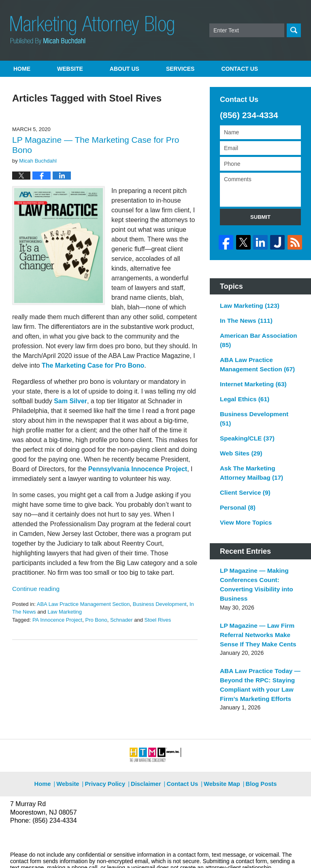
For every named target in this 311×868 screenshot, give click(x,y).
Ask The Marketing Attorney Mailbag (257, 451)
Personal (236, 484)
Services (180, 69)
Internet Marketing (250, 376)
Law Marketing (65, 612)
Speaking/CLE (245, 419)
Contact (240, 69)
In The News (244, 317)
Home (22, 69)
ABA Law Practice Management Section (83, 604)
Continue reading (34, 589)
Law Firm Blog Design (262, 851)
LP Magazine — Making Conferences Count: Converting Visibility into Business (253, 558)
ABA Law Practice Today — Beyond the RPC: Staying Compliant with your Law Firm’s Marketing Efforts (257, 652)
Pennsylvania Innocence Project (138, 469)
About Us (125, 69)
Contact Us (182, 746)
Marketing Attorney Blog (92, 30)
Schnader (121, 620)
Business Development (160, 604)
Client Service (243, 470)
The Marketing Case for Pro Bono (93, 365)
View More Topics (244, 498)
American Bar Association (255, 335)
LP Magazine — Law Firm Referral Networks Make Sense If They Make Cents (255, 605)
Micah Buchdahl (97, 851)
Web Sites (239, 433)
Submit (260, 217)
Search (294, 30)
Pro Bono (96, 620)
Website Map (220, 746)
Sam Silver (70, 401)
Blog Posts (257, 746)
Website (70, 69)
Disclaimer (148, 746)
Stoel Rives (158, 620)
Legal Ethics (242, 390)
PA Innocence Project (57, 620)
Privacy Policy (110, 746)
